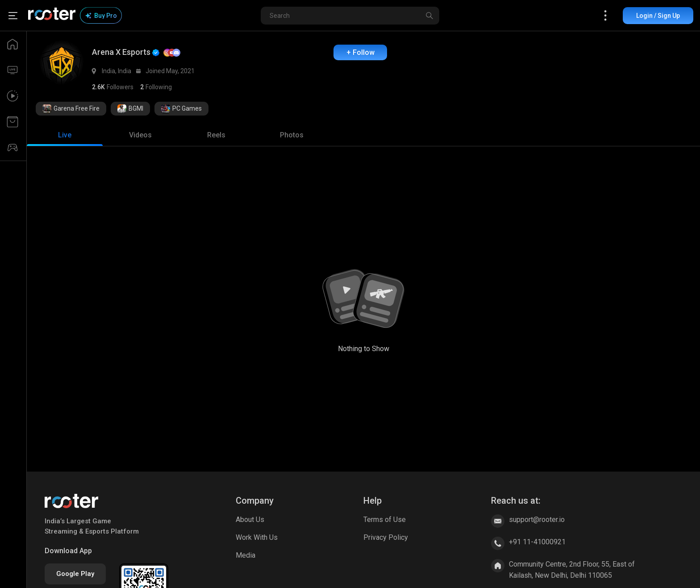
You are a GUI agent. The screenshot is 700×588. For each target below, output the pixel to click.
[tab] (65, 135)
